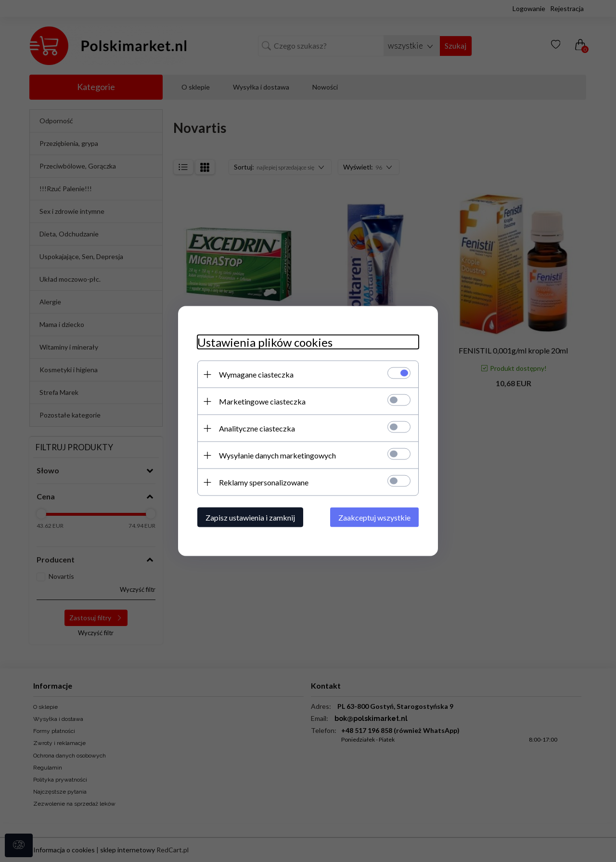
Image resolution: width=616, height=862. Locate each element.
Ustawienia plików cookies (265, 342)
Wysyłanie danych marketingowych (277, 455)
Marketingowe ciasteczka (262, 401)
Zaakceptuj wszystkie (374, 517)
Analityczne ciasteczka (257, 428)
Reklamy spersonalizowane (264, 482)
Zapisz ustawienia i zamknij (250, 517)
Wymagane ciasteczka (256, 374)
